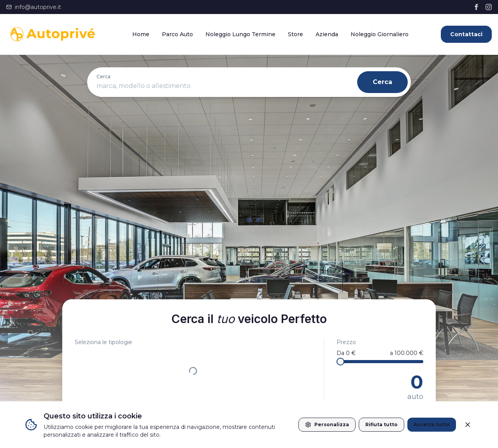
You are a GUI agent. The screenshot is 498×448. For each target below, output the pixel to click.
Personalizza (327, 425)
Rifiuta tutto (381, 424)
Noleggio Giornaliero (380, 34)
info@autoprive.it (34, 7)
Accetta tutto (432, 424)
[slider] (340, 362)
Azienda (327, 34)
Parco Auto (177, 34)
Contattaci (466, 34)
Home (141, 34)
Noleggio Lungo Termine (240, 34)
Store (295, 34)
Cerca (382, 82)
